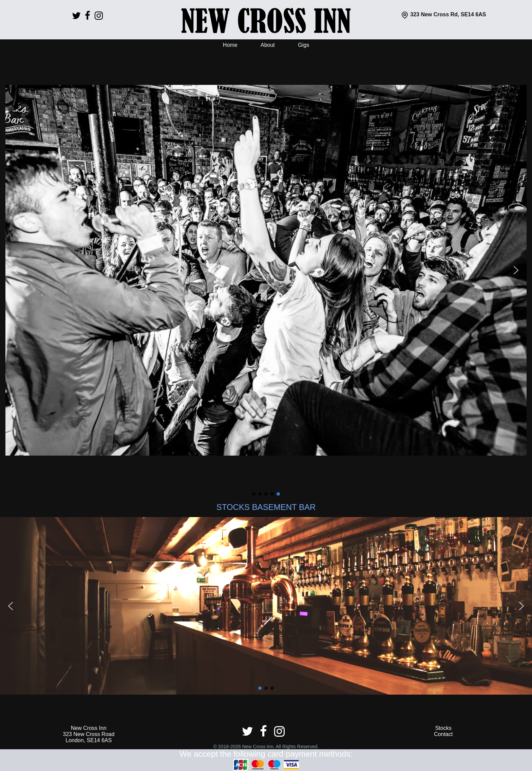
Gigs (303, 45)
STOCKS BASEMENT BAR (266, 507)
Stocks (443, 728)
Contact (443, 734)
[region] (266, 275)
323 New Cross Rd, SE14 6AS (443, 14)
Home (230, 45)
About (268, 45)
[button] (16, 270)
